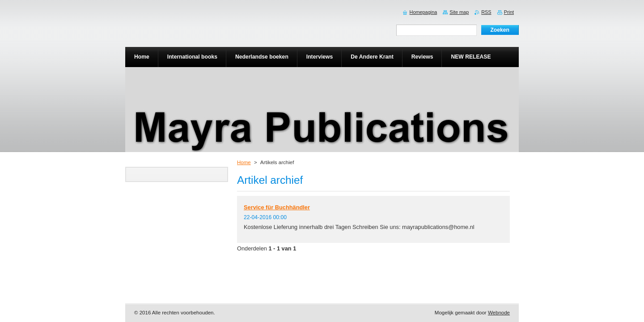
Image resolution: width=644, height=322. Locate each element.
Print (509, 12)
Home (244, 162)
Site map (459, 12)
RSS (486, 12)
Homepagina (424, 12)
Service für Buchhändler (277, 207)
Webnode (499, 313)
